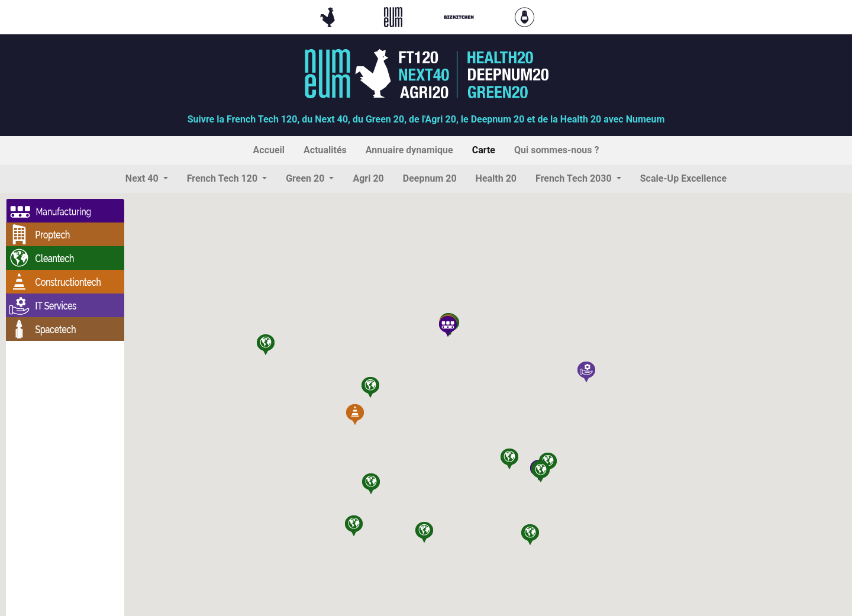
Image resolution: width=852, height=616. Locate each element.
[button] (147, 179)
